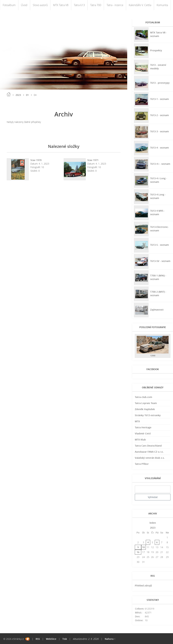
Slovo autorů (40, 5)
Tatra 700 (96, 5)
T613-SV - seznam (160, 261)
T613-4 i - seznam (160, 164)
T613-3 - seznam (159, 131)
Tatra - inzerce (115, 5)
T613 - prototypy (160, 83)
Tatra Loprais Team (146, 403)
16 (138, 552)
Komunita (162, 5)
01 (27, 95)
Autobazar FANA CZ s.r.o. (149, 452)
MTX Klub (140, 440)
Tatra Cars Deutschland (148, 446)
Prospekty (156, 50)
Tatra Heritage (143, 427)
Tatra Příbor (142, 464)
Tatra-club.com (143, 397)
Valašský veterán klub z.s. (150, 458)
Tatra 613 (79, 5)
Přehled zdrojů (143, 586)
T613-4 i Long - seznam (159, 180)
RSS (38, 639)
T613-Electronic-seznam (159, 229)
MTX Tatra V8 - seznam (159, 34)
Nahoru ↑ (110, 639)
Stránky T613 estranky (148, 415)
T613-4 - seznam (159, 148)
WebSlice (51, 639)
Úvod (24, 5)
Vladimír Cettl (143, 433)
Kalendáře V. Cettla (140, 5)
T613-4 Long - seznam (158, 196)
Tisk (65, 639)
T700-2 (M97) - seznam (158, 293)
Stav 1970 (36, 160)
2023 (18, 95)
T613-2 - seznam (159, 115)
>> (167, 523)
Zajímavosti (157, 310)
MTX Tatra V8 (61, 5)
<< (138, 523)
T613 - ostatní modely (158, 67)
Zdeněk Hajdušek (145, 409)
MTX (137, 421)
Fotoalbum (9, 5)
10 (143, 547)
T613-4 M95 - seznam (158, 212)
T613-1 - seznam (159, 99)
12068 (153, 355)
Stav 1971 (93, 160)
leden (153, 523)
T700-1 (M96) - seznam (158, 277)
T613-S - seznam (159, 245)
